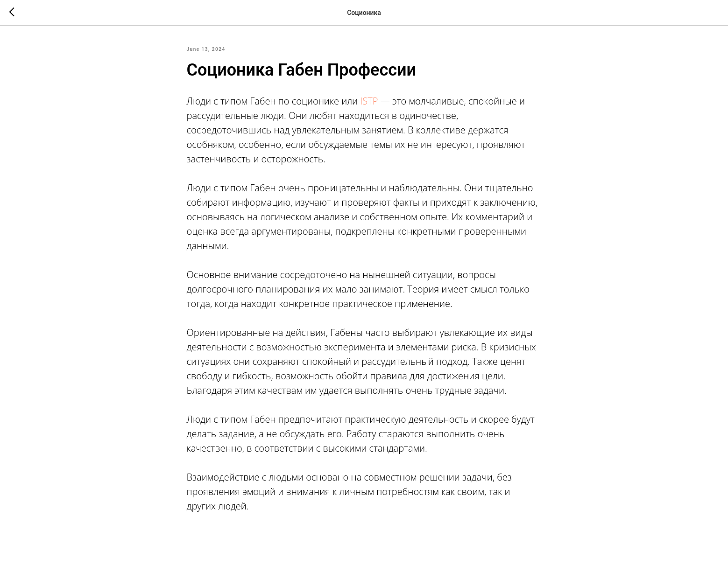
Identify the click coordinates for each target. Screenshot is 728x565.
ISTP (369, 101)
